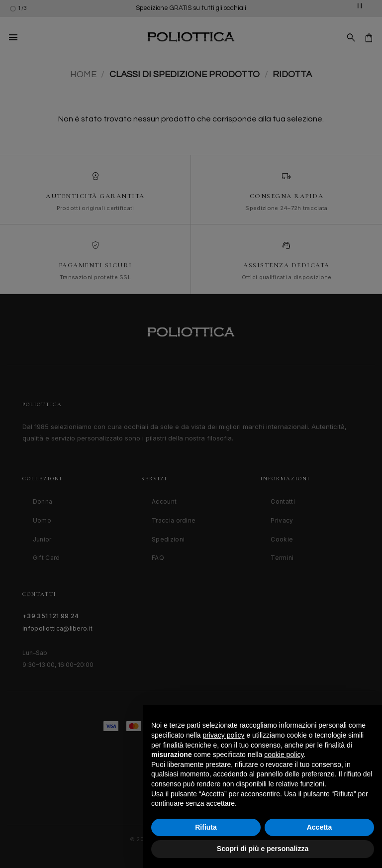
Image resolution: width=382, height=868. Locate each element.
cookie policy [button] (284, 755)
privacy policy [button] (224, 735)
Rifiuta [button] (206, 827)
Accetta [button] (320, 827)
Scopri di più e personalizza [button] (263, 849)
